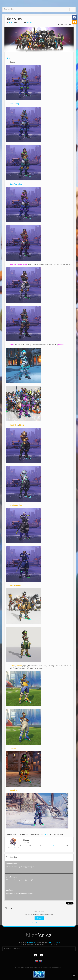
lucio (62, 25)
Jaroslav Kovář (31, 942)
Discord (47, 834)
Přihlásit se (39, 918)
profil (14, 848)
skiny (70, 25)
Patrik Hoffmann (54, 942)
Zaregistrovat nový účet (39, 923)
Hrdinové (29, 22)
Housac (10, 22)
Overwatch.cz (9, 9)
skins (66, 25)
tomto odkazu (55, 846)
